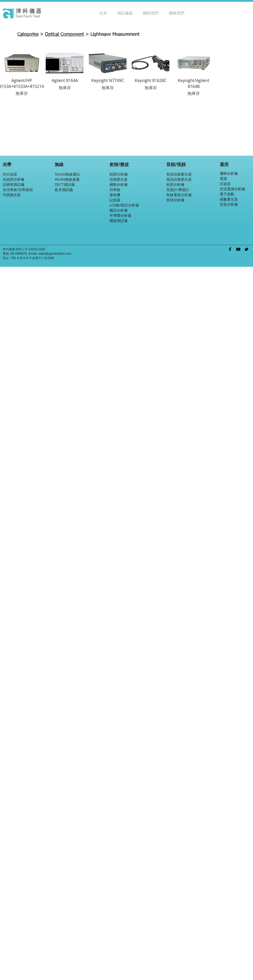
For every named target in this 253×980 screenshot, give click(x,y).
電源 (223, 178)
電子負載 (227, 194)
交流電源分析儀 (232, 189)
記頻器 (115, 200)
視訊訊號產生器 (179, 179)
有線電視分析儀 (179, 195)
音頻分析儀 (175, 200)
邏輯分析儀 (229, 173)
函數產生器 (229, 199)
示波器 (225, 184)
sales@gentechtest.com (55, 254)
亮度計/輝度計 (178, 190)
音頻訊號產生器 (179, 174)
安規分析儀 (229, 204)
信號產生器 (118, 179)
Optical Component (64, 35)
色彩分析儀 (175, 184)
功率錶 (115, 190)
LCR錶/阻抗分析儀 (124, 205)
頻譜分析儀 (118, 174)
